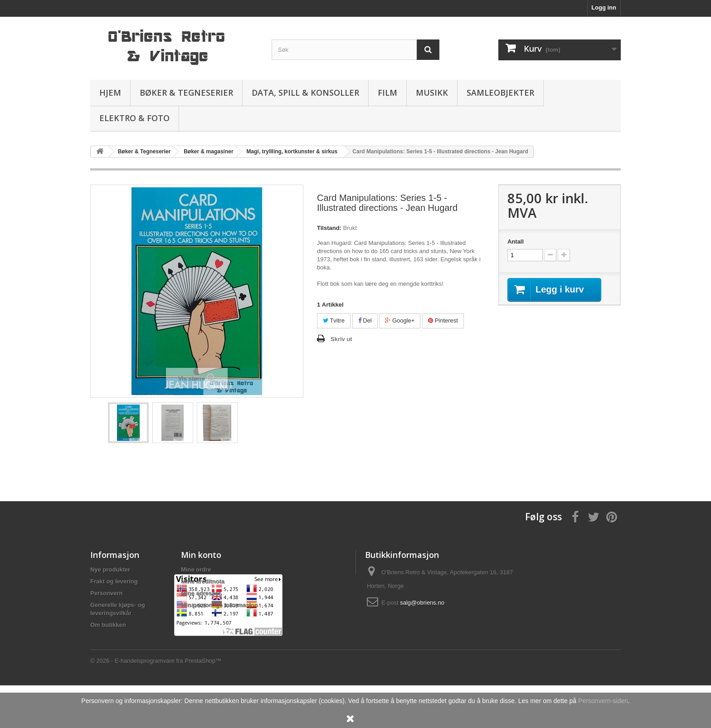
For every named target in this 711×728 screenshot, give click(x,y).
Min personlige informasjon (219, 605)
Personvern (107, 593)
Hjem (110, 93)
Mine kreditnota (203, 581)
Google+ (400, 320)
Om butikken (108, 625)
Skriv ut (341, 339)
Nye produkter (110, 569)
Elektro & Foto (134, 118)
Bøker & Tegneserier (186, 93)
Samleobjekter (500, 93)
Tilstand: (329, 228)
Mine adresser (201, 593)
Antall (516, 242)
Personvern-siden (603, 701)
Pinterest (443, 320)
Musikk (432, 93)
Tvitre (334, 320)
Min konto (201, 555)
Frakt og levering (114, 581)
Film (387, 93)
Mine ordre (196, 569)
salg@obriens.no (422, 603)
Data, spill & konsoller (305, 93)
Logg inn (604, 7)
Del (365, 320)
